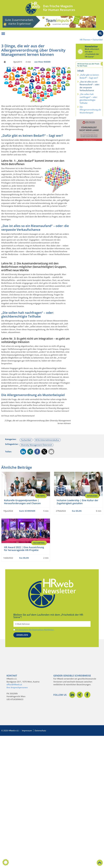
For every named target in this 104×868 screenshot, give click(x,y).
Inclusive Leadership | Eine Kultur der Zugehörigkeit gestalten (77, 502)
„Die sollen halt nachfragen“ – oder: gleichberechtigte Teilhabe (89, 99)
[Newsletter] (80, 51)
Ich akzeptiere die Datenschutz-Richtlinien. (35, 630)
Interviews (92, 496)
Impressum (27, 731)
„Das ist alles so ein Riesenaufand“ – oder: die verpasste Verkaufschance (90, 86)
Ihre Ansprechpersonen (17, 687)
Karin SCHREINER (27, 511)
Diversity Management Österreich (37, 445)
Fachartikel (98, 40)
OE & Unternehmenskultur (47, 440)
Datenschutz (40, 731)
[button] (23, 452)
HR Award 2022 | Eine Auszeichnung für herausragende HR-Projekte (24, 549)
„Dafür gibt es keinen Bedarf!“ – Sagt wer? (89, 76)
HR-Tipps (41, 496)
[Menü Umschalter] (3, 34)
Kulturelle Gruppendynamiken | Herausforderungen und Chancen (22, 502)
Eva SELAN (77, 511)
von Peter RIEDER (42, 62)
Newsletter (91, 46)
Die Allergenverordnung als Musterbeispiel (90, 110)
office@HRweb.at (14, 684)
